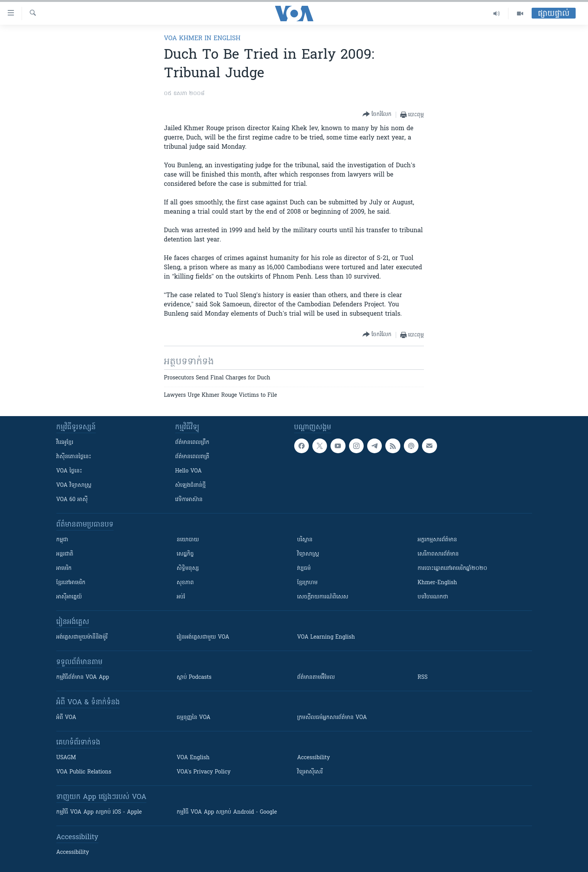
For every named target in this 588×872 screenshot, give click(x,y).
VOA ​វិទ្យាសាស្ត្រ (74, 485)
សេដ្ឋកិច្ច (185, 554)
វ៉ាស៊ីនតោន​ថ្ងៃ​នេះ (74, 457)
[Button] (377, 115)
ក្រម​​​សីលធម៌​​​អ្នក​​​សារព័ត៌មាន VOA (332, 718)
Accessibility (314, 758)
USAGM (66, 758)
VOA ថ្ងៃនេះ (69, 471)
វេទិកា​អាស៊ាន (189, 500)
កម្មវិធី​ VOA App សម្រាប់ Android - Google (227, 812)
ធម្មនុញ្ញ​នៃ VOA (194, 718)
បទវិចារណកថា (433, 597)
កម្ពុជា (62, 540)
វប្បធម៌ (304, 569)
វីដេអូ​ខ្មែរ (65, 443)
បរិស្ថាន (305, 540)
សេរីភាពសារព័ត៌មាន (438, 554)
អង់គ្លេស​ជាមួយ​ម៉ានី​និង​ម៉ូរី (82, 637)
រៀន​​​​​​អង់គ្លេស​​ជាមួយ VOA (203, 637)
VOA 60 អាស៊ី (72, 500)
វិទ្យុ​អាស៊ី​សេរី (310, 772)
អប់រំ (181, 597)
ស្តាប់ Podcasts (194, 677)
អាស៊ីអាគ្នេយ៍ (69, 597)
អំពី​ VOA (66, 718)
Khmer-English (437, 583)
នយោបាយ (188, 540)
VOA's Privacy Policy (204, 772)
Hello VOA (189, 471)
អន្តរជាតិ (65, 554)
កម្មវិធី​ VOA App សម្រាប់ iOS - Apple (99, 812)
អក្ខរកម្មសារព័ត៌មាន (437, 540)
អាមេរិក (64, 569)
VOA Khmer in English (202, 39)
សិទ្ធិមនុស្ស (188, 569)
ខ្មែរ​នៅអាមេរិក (71, 583)
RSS (423, 677)
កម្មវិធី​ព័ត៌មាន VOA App (83, 677)
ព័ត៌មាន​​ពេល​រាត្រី (192, 457)
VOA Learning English (326, 637)
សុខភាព (185, 583)
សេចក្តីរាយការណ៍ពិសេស (323, 597)
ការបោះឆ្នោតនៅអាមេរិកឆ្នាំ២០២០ (452, 569)
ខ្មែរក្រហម (308, 583)
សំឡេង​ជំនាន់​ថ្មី (191, 485)
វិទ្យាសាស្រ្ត (308, 554)
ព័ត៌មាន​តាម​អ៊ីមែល (316, 677)
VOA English (193, 758)
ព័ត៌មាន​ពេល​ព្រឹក (192, 443)
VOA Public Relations (84, 772)
